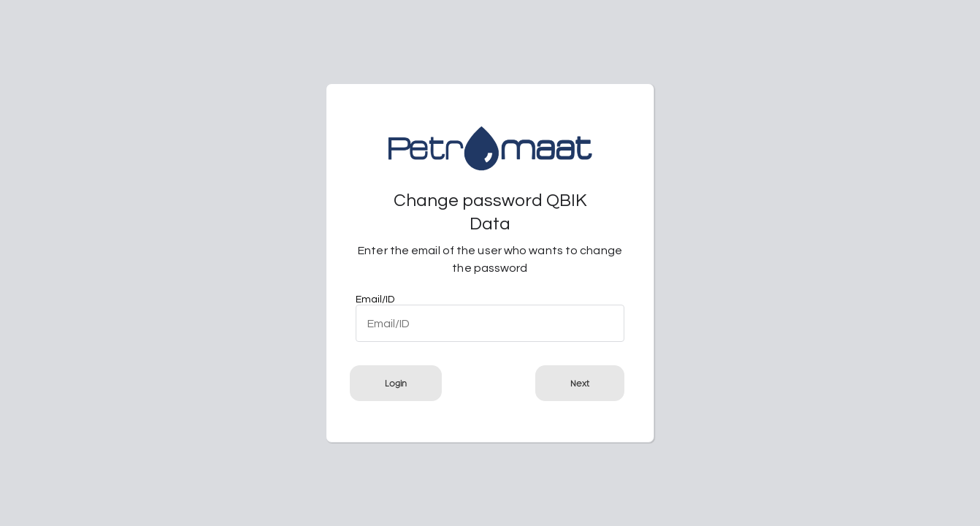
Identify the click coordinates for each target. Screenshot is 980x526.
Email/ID (375, 300)
